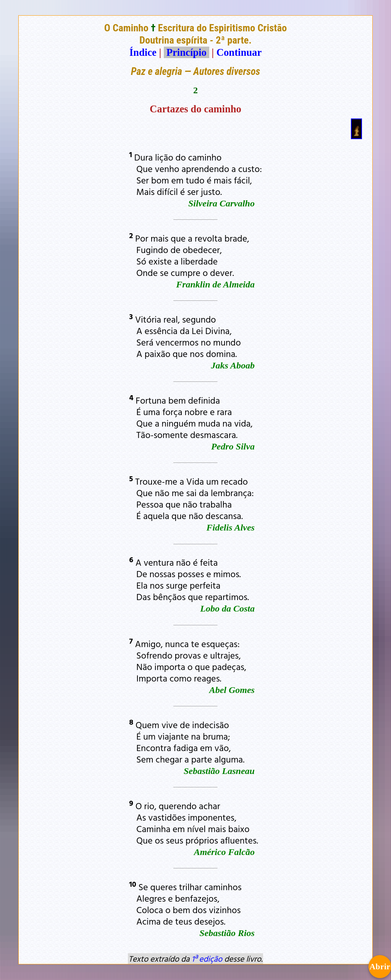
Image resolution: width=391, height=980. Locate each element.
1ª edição (207, 959)
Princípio (186, 52)
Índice (143, 52)
